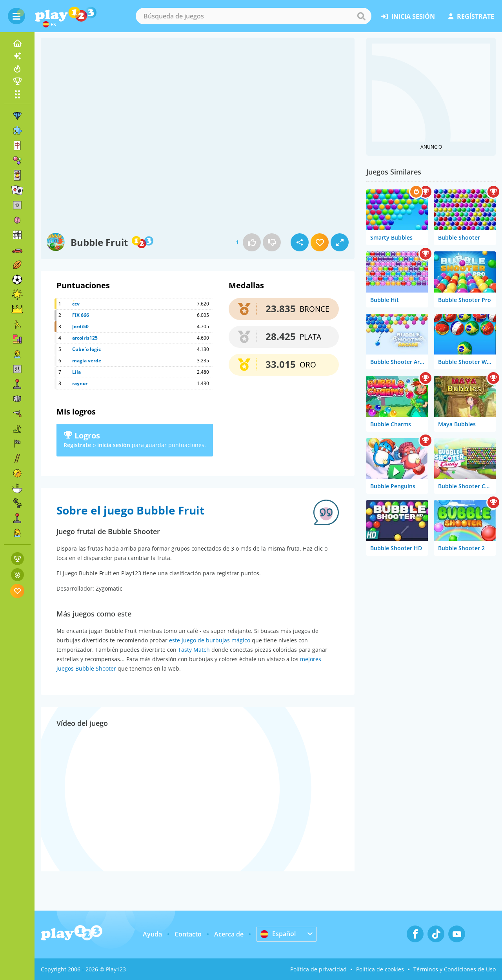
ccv (76, 304)
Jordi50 (80, 326)
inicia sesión (408, 16)
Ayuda (152, 934)
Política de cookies (380, 969)
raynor (80, 383)
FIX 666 (81, 315)
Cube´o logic (86, 349)
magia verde (87, 361)
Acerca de (229, 934)
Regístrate (77, 445)
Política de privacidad (318, 969)
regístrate (471, 16)
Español (278, 934)
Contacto (188, 934)
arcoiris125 (85, 338)
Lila (76, 372)
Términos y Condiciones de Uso (455, 969)
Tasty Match (194, 650)
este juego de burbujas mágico (210, 640)
